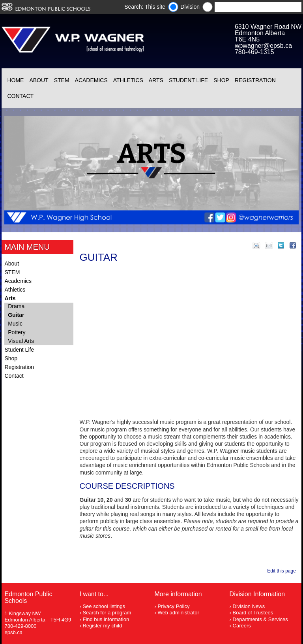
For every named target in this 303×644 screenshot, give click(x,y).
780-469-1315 (254, 52)
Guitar (16, 315)
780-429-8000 (20, 626)
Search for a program (107, 613)
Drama (16, 306)
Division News (249, 606)
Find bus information (106, 619)
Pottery (17, 332)
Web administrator (178, 613)
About (39, 80)
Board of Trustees (253, 613)
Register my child (102, 626)
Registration (255, 80)
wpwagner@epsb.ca (263, 46)
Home (15, 80)
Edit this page (283, 571)
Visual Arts (21, 341)
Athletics (128, 80)
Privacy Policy (173, 606)
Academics (91, 80)
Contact (20, 96)
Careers (242, 626)
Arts (156, 80)
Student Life (188, 80)
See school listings (104, 606)
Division (190, 7)
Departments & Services (260, 619)
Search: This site (145, 7)
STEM (62, 80)
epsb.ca (13, 632)
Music (15, 324)
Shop (221, 80)
